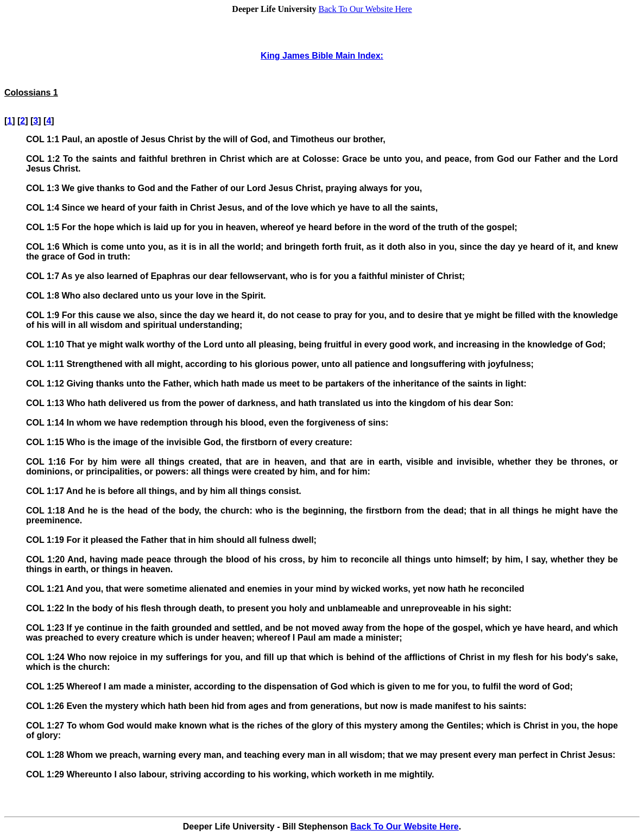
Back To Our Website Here (365, 9)
